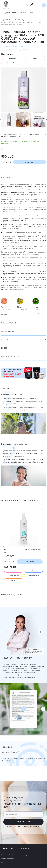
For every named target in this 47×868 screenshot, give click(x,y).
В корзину (29, 162)
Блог (3, 862)
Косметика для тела (9, 21)
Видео (4, 348)
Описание (6, 177)
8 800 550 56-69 (7, 849)
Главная (5, 19)
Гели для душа (28, 21)
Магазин (18, 19)
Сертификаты (8, 331)
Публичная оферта (8, 859)
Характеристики (9, 323)
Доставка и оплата (10, 356)
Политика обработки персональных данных (16, 855)
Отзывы (5, 340)
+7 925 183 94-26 (23, 849)
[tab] (23, 177)
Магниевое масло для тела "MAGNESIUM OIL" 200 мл (23, 551)
